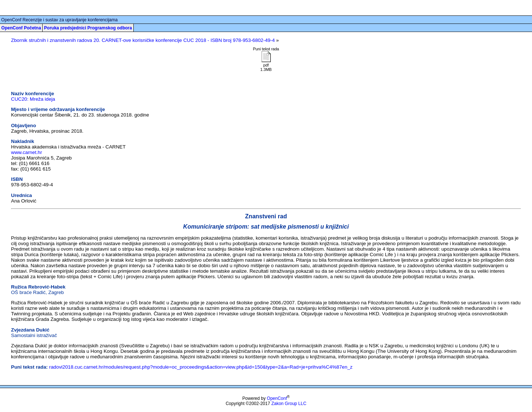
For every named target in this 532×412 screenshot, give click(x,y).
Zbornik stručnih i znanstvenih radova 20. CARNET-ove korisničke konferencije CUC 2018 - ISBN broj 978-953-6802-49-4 (143, 40)
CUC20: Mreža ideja (33, 99)
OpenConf (277, 398)
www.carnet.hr (26, 152)
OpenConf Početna (21, 28)
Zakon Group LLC (289, 404)
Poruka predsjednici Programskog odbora (88, 28)
